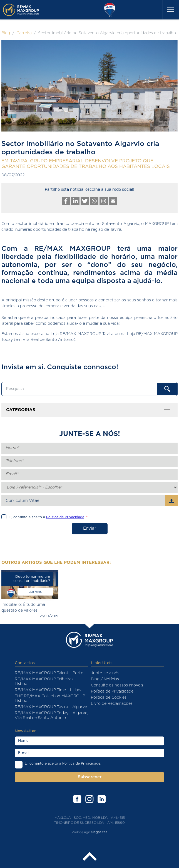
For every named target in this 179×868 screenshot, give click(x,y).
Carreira (24, 33)
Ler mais (35, 592)
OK (167, 389)
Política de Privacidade (112, 691)
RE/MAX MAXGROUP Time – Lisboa (49, 690)
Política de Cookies (109, 698)
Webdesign (81, 832)
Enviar (90, 528)
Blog (6, 33)
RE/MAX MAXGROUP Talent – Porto (49, 673)
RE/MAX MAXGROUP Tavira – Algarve (51, 707)
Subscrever (90, 777)
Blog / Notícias (105, 679)
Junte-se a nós (105, 673)
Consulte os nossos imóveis (117, 685)
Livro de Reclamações (112, 704)
